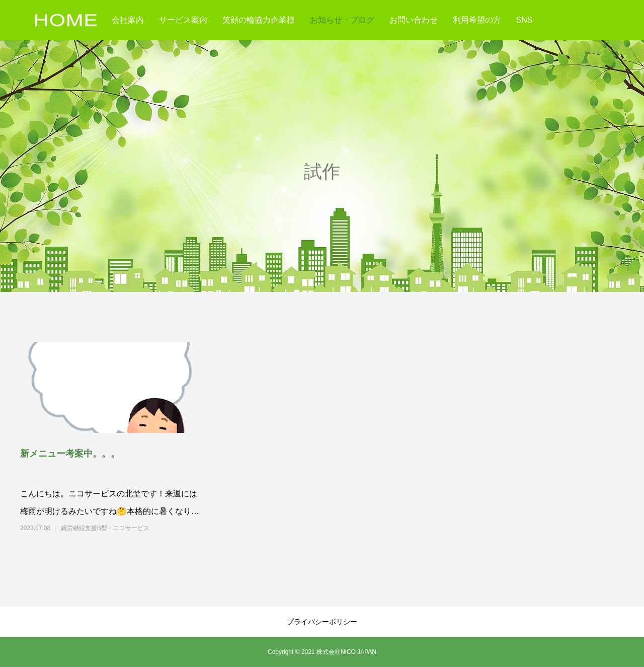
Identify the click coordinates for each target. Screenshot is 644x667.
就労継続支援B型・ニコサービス (123, 528)
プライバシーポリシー (322, 622)
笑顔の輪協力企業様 (259, 20)
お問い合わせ (414, 20)
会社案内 (128, 20)
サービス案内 (183, 20)
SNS (525, 20)
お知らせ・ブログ (342, 20)
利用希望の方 (477, 20)
